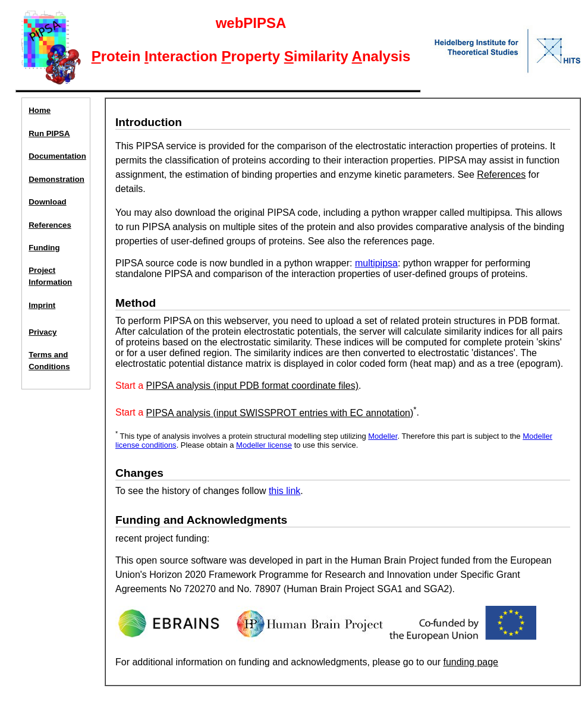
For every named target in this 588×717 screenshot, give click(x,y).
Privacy (43, 332)
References (50, 225)
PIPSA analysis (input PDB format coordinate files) (253, 386)
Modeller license (264, 445)
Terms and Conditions (49, 361)
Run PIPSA (49, 133)
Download (47, 202)
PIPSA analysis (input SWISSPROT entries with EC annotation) (280, 413)
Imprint (42, 305)
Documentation (56, 156)
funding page (471, 662)
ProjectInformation (50, 276)
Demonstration (56, 179)
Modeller (383, 436)
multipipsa (376, 263)
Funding (44, 248)
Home (40, 110)
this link (284, 491)
